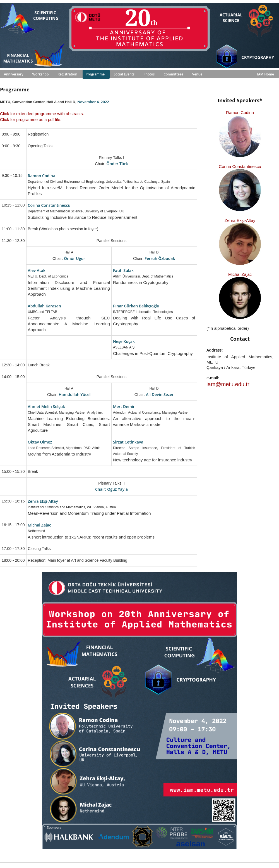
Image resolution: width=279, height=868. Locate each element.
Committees (173, 74)
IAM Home (266, 74)
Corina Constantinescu (240, 166)
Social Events (124, 74)
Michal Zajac (240, 274)
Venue (197, 74)
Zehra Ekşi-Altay (240, 220)
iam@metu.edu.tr (228, 384)
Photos (149, 74)
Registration (67, 74)
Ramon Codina (240, 112)
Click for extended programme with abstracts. (42, 114)
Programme (95, 74)
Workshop (40, 74)
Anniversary (14, 74)
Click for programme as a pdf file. (31, 119)
